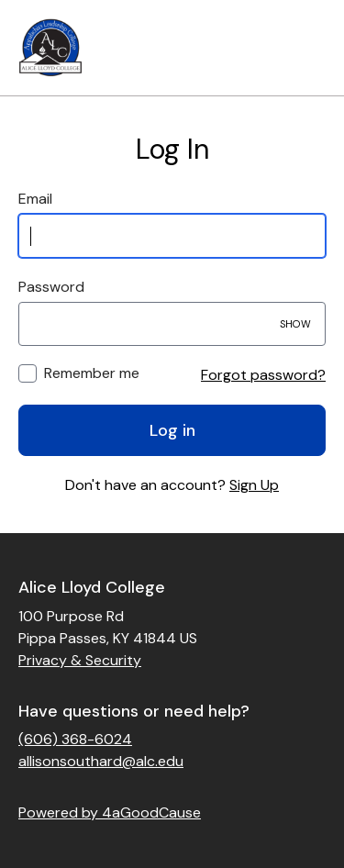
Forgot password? (263, 375)
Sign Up (254, 485)
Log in (172, 430)
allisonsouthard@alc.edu (101, 761)
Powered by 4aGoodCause (110, 812)
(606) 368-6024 (75, 739)
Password (51, 287)
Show (295, 324)
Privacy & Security (80, 660)
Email (35, 199)
